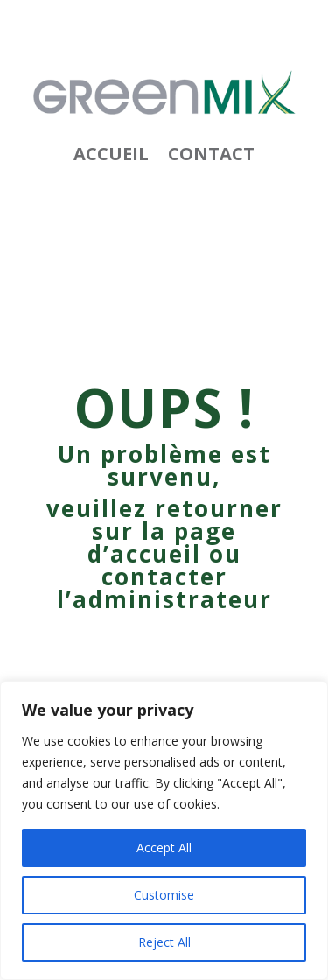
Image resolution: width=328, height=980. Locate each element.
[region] (164, 830)
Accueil (111, 157)
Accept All (164, 847)
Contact (211, 157)
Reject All (164, 942)
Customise (164, 895)
